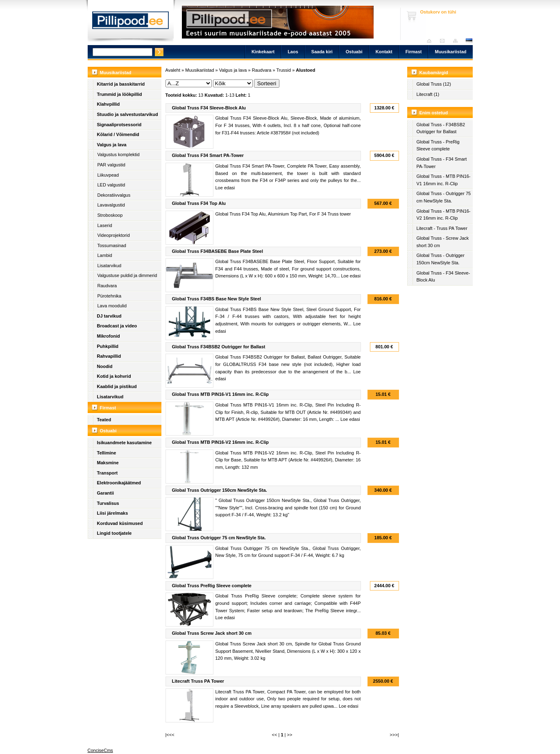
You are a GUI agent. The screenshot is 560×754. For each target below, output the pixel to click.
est (469, 41)
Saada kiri (444, 41)
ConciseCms (100, 750)
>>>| (394, 735)
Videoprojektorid (114, 235)
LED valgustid (111, 185)
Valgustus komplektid (119, 154)
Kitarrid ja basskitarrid (121, 84)
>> (290, 735)
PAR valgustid (111, 165)
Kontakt (384, 52)
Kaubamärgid (434, 73)
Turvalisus (108, 503)
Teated (104, 420)
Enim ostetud (434, 113)
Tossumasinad (112, 245)
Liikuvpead (108, 175)
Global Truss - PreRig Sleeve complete (438, 145)
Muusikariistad (450, 52)
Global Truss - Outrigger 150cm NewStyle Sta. (441, 259)
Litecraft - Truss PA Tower (442, 228)
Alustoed (305, 70)
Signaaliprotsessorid (119, 125)
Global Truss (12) (434, 84)
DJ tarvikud (109, 316)
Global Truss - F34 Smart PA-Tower (442, 163)
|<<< (170, 735)
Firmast (414, 52)
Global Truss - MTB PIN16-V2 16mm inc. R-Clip (444, 215)
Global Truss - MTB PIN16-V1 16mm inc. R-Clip (444, 180)
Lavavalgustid (111, 205)
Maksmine (108, 463)
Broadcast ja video (117, 326)
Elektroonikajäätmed (119, 483)
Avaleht (431, 41)
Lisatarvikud (110, 266)
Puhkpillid (108, 346)
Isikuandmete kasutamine (125, 443)
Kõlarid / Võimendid (118, 134)
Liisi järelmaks (113, 513)
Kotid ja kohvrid (114, 376)
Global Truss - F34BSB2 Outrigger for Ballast (441, 128)
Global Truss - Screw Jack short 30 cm (443, 242)
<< (275, 735)
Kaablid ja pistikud (117, 386)
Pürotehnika (110, 296)
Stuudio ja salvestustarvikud (128, 114)
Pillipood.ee (131, 23)
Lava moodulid (112, 306)
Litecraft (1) (428, 94)
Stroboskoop (110, 215)
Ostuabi (354, 52)
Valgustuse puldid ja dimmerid (127, 275)
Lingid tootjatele (114, 533)
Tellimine (107, 453)
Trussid (283, 70)
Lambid (105, 255)
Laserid (105, 225)
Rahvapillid (109, 356)
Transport (108, 473)
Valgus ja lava (112, 145)
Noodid (105, 366)
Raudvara (107, 286)
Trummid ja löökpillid (120, 94)
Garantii (106, 493)
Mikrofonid (109, 336)
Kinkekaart (263, 52)
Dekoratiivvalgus (114, 195)
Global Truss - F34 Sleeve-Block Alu (443, 277)
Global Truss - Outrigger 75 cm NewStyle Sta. (444, 197)
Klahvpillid (109, 104)
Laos (293, 52)
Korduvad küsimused (120, 523)
